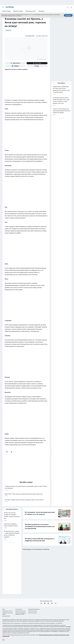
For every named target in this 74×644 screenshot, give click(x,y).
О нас (4, 609)
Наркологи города (18, 11)
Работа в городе (7, 11)
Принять (68, 15)
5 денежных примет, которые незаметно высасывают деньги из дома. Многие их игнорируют (26, 488)
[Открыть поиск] (67, 7)
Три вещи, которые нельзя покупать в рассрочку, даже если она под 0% (26, 501)
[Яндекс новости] (15, 63)
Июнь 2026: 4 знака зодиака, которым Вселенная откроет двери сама (26, 495)
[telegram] (12, 452)
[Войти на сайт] (71, 7)
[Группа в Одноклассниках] (45, 603)
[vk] (7, 452)
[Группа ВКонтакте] (41, 603)
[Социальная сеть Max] (37, 66)
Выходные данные (6, 616)
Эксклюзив (41, 11)
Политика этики (19, 609)
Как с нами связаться (33, 611)
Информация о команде (7, 611)
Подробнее (68, 627)
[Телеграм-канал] (15, 66)
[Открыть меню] (3, 7)
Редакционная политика (20, 611)
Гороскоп (8, 30)
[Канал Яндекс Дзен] (37, 63)
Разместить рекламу (33, 613)
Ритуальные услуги (31, 11)
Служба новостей (42, 36)
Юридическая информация (34, 609)
